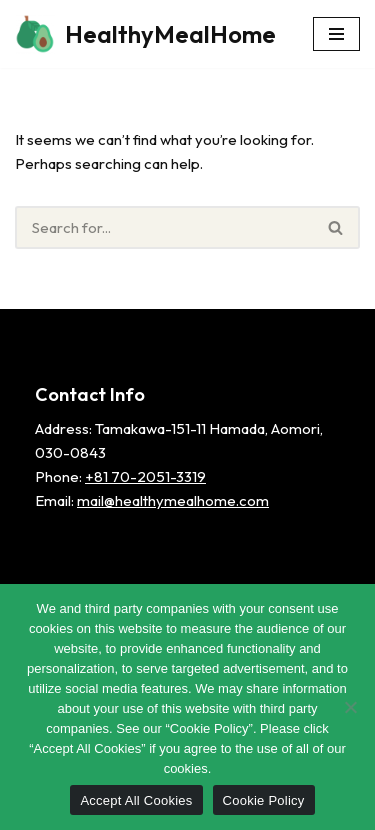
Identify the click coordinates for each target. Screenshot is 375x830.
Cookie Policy (264, 800)
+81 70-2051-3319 (145, 476)
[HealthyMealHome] (145, 34)
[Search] (164, 227)
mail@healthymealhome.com (173, 500)
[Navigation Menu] (336, 34)
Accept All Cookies (136, 800)
